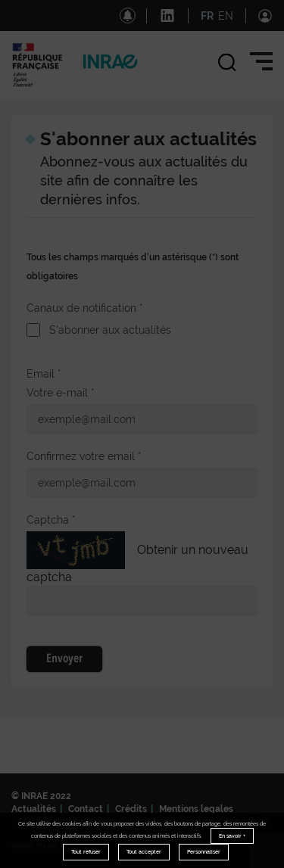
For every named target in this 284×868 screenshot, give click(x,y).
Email (41, 374)
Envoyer (64, 659)
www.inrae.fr (39, 845)
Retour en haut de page (273, 857)
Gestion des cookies (225, 821)
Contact (86, 809)
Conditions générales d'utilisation (97, 821)
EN (226, 16)
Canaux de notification (81, 308)
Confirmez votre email (81, 456)
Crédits (131, 809)
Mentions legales (196, 809)
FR (207, 16)
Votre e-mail (57, 393)
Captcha (48, 520)
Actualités (34, 809)
